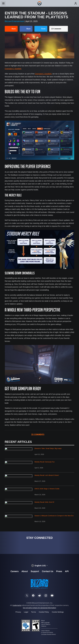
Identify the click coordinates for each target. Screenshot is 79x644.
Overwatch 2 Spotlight (13, 69)
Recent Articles (18, 442)
